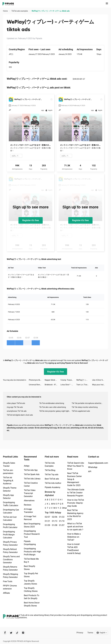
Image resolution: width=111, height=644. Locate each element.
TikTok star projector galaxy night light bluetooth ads (56, 411)
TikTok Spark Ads (32, 474)
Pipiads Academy (52, 487)
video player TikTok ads (16, 403)
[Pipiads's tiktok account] (17, 633)
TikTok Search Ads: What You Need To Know (76, 466)
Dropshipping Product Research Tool (32, 534)
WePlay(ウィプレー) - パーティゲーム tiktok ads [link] (51, 11)
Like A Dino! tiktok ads (100, 380)
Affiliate (6, 593)
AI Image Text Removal (30, 518)
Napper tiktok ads (52, 380)
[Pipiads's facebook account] (5, 633)
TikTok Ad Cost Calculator (10, 519)
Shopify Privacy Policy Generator (10, 543)
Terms (90, 633)
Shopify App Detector (8, 497)
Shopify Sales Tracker (9, 464)
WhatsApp (93, 467)
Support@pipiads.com (98, 463)
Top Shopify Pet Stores (31, 575)
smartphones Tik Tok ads (17, 411)
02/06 (54, 517)
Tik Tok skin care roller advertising (53, 407)
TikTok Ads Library (32, 479)
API (90, 471)
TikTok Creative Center (31, 484)
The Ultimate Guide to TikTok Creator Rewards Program (76, 493)
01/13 (54, 521)
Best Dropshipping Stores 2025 (32, 525)
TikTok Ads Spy (31, 470)
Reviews (28, 505)
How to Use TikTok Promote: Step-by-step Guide (76, 503)
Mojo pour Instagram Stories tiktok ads (100, 385)
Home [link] (6, 11)
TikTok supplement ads (81, 411)
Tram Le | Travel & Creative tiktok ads (84, 385)
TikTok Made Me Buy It (31, 560)
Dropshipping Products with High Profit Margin (32, 552)
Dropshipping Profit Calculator (10, 526)
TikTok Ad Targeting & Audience (8, 481)
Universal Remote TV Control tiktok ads (37, 385)
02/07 (47, 517)
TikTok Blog (50, 470)
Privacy (80, 633)
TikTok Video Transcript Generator (30, 493)
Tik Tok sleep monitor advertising (85, 407)
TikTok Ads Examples (50, 464)
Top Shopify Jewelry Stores (30, 582)
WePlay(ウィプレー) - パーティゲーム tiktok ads (84, 380)
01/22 (61, 517)
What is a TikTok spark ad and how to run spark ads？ (75, 527)
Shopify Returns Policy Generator (10, 568)
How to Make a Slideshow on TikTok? (74, 537)
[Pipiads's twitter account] (11, 633)
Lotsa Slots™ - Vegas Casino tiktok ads (68, 385)
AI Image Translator (28, 511)
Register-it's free (31, 220)
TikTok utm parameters (8, 472)
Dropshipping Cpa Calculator (11, 511)
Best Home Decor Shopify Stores (32, 604)
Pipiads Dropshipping (30, 543)
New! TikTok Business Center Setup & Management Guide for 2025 (74, 479)
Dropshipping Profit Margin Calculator (9, 535)
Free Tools (8, 581)
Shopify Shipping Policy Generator (10, 576)
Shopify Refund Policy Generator (10, 551)
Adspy (27, 466)
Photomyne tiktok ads (37, 380)
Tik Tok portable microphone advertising (87, 403)
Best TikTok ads (52, 479)
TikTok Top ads (51, 475)
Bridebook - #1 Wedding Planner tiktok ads (53, 385)
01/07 (61, 525)
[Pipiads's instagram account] (23, 633)
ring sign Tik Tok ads (15, 407)
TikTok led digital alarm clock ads (20, 415)
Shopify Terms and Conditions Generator (11, 560)
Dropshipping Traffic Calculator (11, 504)
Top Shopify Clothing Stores (31, 590)
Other (62, 508)
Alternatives (29, 501)
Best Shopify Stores (29, 568)
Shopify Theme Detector (10, 489)
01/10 (61, 521)
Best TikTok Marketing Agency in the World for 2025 (75, 515)
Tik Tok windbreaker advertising (52, 403)
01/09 (47, 525)
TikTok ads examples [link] (20, 11)
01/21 (47, 521)
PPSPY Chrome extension (10, 587)
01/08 (54, 525)
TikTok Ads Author (53, 483)
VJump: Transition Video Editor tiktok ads (68, 380)
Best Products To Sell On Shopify (32, 597)
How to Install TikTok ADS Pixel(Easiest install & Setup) (74, 549)
